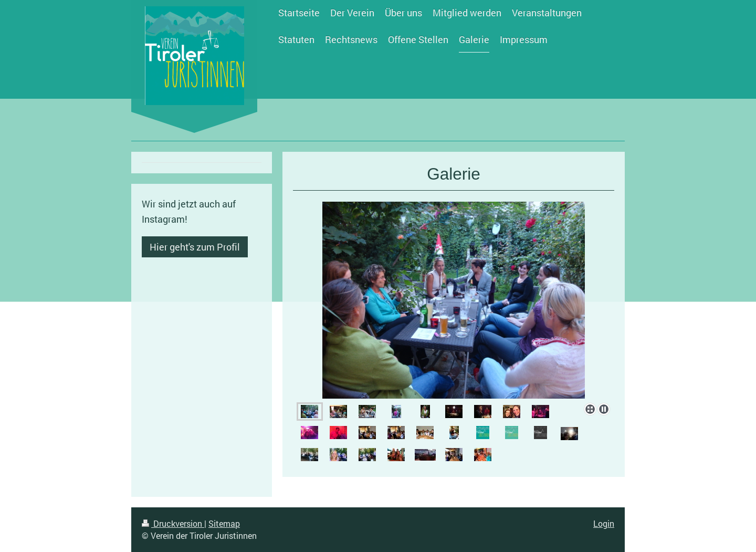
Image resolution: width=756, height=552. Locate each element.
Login (604, 523)
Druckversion (173, 523)
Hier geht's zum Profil (195, 247)
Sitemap (224, 523)
